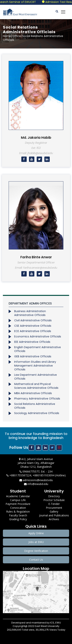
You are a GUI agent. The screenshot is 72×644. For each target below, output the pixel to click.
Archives (54, 519)
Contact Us (36, 560)
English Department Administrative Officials (38, 349)
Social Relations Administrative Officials (35, 406)
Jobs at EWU (36, 542)
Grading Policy (18, 519)
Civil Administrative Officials (33, 320)
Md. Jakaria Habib (36, 138)
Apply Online (36, 533)
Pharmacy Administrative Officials (37, 399)
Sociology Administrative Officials (37, 413)
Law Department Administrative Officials (36, 377)
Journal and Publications (54, 515)
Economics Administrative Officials (38, 336)
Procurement (54, 508)
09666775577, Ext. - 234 (36, 471)
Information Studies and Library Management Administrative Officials (35, 366)
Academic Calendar (18, 496)
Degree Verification (36, 551)
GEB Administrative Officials (33, 356)
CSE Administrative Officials (33, 326)
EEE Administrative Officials (32, 342)
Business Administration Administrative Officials (30, 313)
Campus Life (18, 500)
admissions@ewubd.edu (36, 480)
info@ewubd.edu (36, 484)
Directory (54, 496)
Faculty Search (18, 515)
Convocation (18, 508)
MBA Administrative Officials (33, 393)
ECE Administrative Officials (33, 331)
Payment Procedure (18, 504)
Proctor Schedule (54, 500)
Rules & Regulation (18, 512)
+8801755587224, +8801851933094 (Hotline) (36, 475)
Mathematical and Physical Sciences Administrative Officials (36, 386)
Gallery (54, 512)
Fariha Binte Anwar (36, 257)
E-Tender (54, 504)
